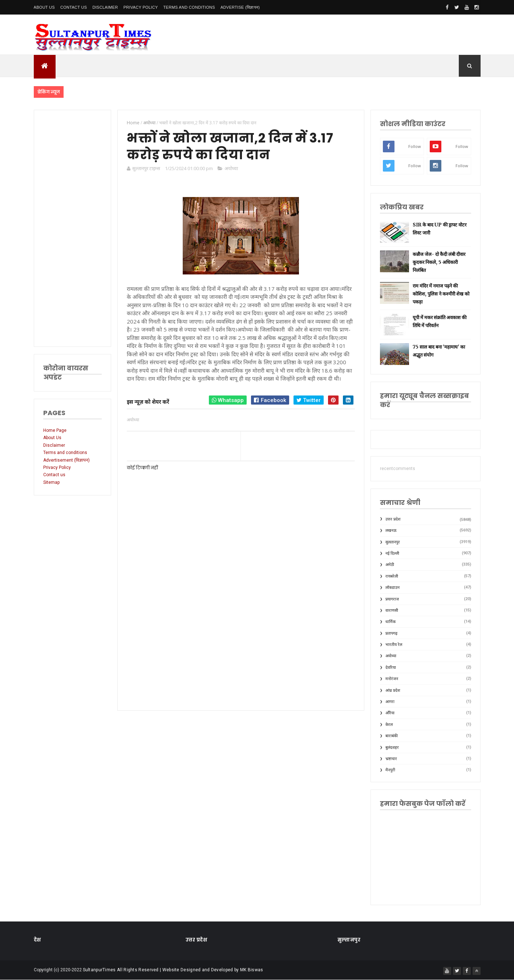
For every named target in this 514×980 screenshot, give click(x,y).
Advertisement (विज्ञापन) (66, 460)
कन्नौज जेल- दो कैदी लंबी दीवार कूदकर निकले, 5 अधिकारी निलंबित (439, 262)
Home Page (55, 430)
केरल (389, 725)
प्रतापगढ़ (391, 633)
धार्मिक (390, 622)
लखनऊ (391, 531)
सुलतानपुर (393, 542)
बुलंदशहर (392, 748)
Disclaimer (105, 7)
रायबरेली (392, 576)
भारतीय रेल (394, 645)
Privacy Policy (141, 7)
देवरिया (391, 668)
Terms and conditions (189, 7)
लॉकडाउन (392, 588)
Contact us (54, 475)
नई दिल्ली (392, 553)
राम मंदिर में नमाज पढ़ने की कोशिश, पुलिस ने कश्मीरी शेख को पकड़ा (441, 294)
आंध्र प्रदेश (393, 690)
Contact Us (74, 7)
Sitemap (51, 482)
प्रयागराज (392, 599)
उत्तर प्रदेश (393, 519)
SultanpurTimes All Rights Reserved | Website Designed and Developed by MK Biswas (173, 970)
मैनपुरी (390, 770)
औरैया (390, 713)
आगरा (390, 702)
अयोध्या (231, 168)
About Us (44, 7)
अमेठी (390, 565)
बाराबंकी (392, 736)
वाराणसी (392, 611)
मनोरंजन (392, 679)
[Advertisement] (73, 228)
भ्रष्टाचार (391, 759)
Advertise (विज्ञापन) (240, 7)
